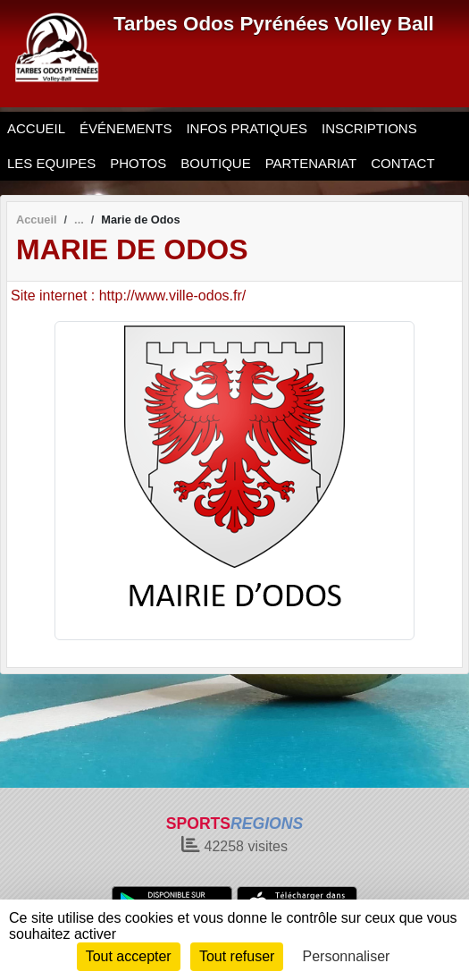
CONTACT (402, 163)
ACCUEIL (36, 128)
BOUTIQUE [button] (215, 163)
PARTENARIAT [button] (311, 163)
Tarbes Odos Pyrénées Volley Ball (274, 24)
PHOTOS (138, 163)
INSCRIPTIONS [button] (369, 128)
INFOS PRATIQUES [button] (247, 128)
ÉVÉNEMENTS (126, 128)
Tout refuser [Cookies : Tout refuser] (237, 956)
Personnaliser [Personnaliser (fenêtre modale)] (347, 956)
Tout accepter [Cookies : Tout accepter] (129, 956)
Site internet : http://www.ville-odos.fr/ (128, 296)
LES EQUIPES (51, 163)
